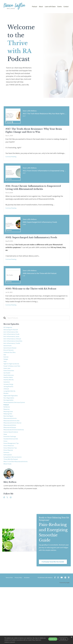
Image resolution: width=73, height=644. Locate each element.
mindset (6, 437)
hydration (7, 423)
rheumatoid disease (11, 479)
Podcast (34, 6)
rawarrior (7, 457)
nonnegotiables (10, 445)
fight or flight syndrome (13, 400)
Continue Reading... (11, 164)
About (40, 6)
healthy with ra (10, 420)
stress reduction (10, 502)
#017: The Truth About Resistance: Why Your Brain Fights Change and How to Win (34, 134)
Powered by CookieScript (10, 642)
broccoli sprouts (10, 383)
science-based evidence (12, 485)
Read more (38, 640)
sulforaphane (9, 513)
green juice (8, 406)
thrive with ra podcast (12, 519)
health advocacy (10, 414)
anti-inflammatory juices (13, 366)
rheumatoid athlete (11, 476)
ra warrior (7, 454)
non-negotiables (10, 442)
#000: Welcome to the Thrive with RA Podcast (34, 312)
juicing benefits (9, 428)
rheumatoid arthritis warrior (14, 474)
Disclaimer (27, 634)
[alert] (36, 640)
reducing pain (9, 462)
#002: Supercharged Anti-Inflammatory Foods (27, 255)
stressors (7, 510)
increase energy (9, 425)
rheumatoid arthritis (11, 468)
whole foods (8, 525)
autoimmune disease (11, 380)
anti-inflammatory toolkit (14, 374)
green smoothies (10, 408)
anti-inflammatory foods (13, 363)
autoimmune (8, 377)
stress (6, 496)
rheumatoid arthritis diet (13, 471)
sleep (6, 488)
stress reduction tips (12, 505)
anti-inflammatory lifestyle (14, 369)
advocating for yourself (12, 357)
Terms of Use (9, 634)
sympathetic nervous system (14, 516)
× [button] (71, 637)
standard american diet (12, 493)
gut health (8, 411)
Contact (66, 6)
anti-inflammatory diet (12, 360)
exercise (6, 391)
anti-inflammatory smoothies (15, 372)
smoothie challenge (11, 491)
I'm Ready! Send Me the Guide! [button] (53, 618)
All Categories (9, 355)
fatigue (6, 394)
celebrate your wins (11, 386)
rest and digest (9, 465)
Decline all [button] (63, 639)
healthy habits (9, 417)
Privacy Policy (18, 634)
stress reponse (9, 508)
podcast (7, 451)
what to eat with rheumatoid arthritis (18, 522)
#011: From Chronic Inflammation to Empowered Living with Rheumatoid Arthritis (36, 199)
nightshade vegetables (12, 440)
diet (5, 389)
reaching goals (9, 459)
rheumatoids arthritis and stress (16, 482)
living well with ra (11, 434)
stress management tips (13, 499)
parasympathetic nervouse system (17, 448)
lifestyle (7, 431)
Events (59, 6)
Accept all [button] (53, 639)
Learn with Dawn (50, 6)
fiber (5, 397)
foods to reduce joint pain (14, 403)
